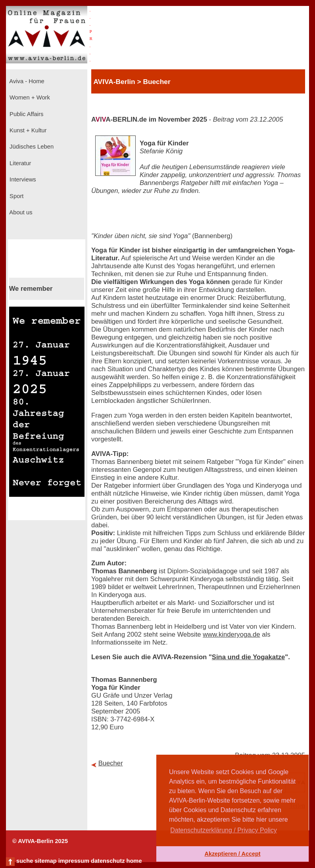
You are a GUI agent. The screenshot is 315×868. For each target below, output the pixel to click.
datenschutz (108, 861)
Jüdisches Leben (31, 147)
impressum (74, 861)
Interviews (22, 179)
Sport (16, 196)
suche (25, 861)
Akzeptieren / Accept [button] (232, 854)
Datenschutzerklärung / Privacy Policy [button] (224, 830)
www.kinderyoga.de (231, 634)
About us (20, 212)
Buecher (111, 763)
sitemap (45, 861)
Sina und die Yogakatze (249, 657)
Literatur (19, 163)
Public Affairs (26, 114)
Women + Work (29, 97)
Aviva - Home (26, 81)
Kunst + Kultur (27, 130)
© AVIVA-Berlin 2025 (40, 841)
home (134, 861)
